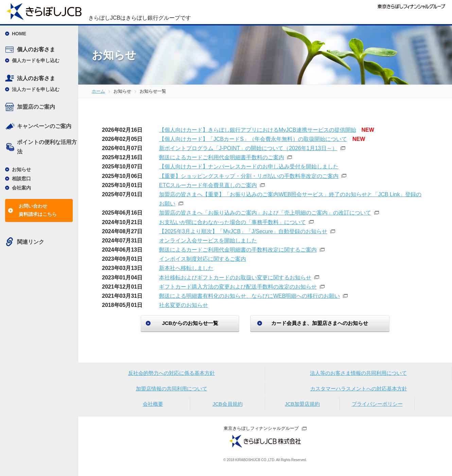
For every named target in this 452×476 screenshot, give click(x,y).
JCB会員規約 (227, 407)
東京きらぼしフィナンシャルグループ (261, 431)
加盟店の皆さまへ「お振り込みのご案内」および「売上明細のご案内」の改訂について (265, 213)
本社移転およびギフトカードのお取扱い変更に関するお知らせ (235, 278)
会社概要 (153, 407)
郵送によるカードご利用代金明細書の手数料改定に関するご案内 (238, 250)
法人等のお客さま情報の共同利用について (359, 374)
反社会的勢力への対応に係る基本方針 (172, 374)
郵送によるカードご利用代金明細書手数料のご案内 (222, 157)
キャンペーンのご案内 (44, 126)
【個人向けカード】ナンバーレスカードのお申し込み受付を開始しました (249, 167)
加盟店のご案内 (36, 107)
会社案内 (21, 188)
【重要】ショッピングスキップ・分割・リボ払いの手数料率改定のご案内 (249, 176)
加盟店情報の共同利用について (172, 390)
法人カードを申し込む (36, 89)
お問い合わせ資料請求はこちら (38, 210)
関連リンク (31, 242)
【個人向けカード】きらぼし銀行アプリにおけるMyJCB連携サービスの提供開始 (258, 130)
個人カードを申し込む (36, 60)
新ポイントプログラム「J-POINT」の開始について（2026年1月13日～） (248, 148)
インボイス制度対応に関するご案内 (203, 259)
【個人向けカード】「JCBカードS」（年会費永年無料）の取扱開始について (253, 139)
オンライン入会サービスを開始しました (208, 241)
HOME (19, 34)
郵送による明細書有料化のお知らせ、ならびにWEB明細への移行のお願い (249, 296)
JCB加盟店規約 (302, 407)
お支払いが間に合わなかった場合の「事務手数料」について (232, 222)
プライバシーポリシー (377, 407)
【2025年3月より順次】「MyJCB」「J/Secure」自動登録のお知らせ (243, 231)
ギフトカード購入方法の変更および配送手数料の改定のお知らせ (238, 287)
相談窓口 (21, 179)
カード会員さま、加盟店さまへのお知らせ (326, 323)
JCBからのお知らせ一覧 (184, 323)
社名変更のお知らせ (184, 305)
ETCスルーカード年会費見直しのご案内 (208, 185)
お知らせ (21, 169)
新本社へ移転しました (186, 268)
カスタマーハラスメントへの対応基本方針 (359, 390)
